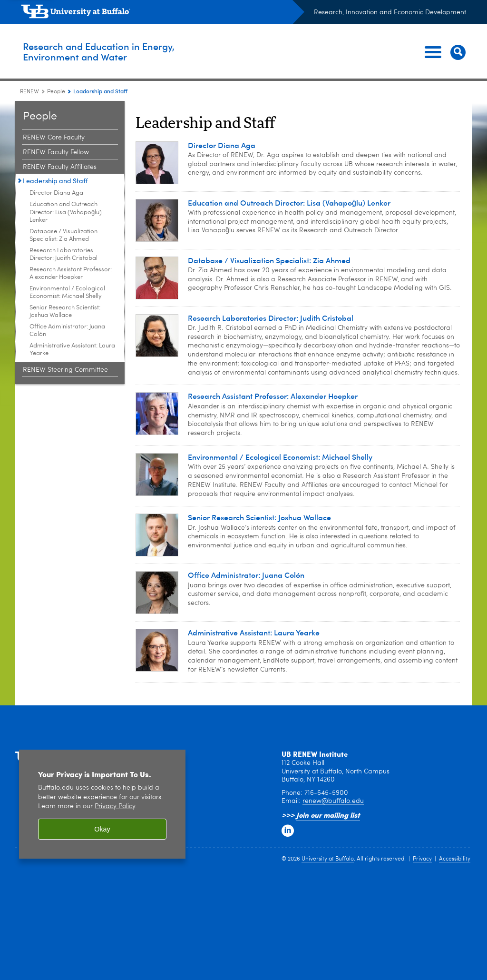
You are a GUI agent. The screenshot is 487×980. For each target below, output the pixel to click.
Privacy (422, 859)
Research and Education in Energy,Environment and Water (133, 52)
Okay (102, 829)
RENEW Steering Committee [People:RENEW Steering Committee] (65, 370)
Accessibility (455, 859)
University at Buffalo (328, 859)
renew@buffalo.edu (333, 801)
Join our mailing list (328, 815)
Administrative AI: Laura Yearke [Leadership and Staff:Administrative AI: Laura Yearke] (72, 350)
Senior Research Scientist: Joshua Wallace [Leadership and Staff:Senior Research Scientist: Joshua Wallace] (65, 312)
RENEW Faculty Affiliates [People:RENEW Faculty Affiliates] (60, 167)
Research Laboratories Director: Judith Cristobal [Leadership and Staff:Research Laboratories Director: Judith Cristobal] (63, 254)
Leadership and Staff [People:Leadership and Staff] (55, 181)
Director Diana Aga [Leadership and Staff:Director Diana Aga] (56, 193)
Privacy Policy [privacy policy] (115, 807)
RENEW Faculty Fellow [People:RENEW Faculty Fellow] (56, 152)
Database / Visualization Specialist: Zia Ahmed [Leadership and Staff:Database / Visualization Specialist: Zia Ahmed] (63, 235)
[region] (102, 804)
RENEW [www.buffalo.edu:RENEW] (29, 92)
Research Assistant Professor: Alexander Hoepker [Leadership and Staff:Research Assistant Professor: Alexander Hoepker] (71, 273)
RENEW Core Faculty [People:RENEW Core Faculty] (54, 138)
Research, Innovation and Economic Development (390, 12)
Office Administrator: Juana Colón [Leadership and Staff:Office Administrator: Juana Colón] (67, 331)
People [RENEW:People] (56, 92)
